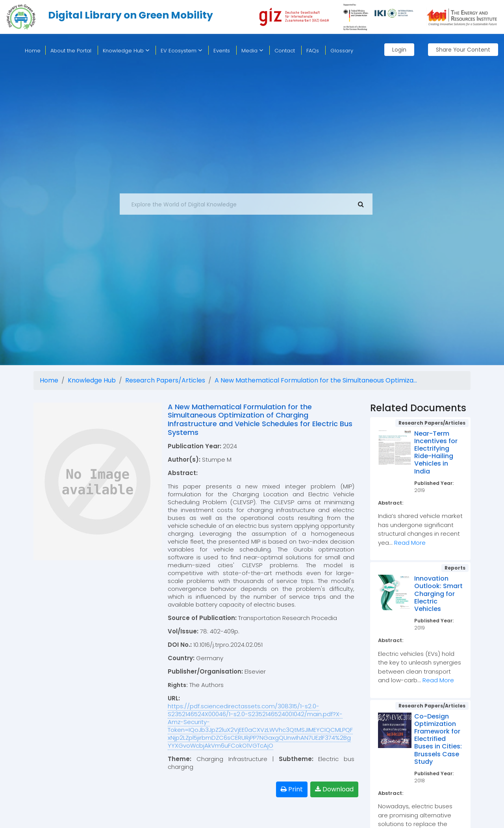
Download (334, 789)
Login (399, 50)
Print (292, 789)
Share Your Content (463, 50)
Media (252, 51)
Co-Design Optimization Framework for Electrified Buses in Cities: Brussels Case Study (438, 739)
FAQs (313, 51)
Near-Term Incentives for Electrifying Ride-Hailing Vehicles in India (436, 452)
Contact (285, 51)
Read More (410, 543)
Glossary (342, 51)
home (33, 51)
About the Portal (71, 51)
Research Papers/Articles (165, 380)
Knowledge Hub (126, 51)
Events (222, 51)
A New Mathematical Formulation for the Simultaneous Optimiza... (316, 380)
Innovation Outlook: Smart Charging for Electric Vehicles (438, 594)
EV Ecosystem (181, 51)
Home (49, 380)
